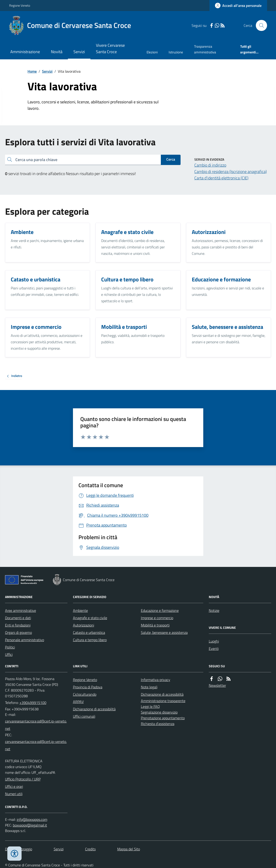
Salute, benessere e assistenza (164, 632)
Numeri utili (14, 794)
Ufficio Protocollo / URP (23, 779)
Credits (90, 849)
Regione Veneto (20, 5)
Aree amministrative (21, 610)
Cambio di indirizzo (210, 165)
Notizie (214, 610)
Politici (10, 647)
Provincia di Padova (88, 687)
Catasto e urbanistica (89, 632)
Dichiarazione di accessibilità (94, 709)
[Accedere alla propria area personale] (238, 5)
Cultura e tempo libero (90, 640)
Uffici (9, 654)
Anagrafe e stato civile (90, 618)
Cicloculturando (85, 694)
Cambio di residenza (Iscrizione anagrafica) (231, 172)
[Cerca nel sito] (259, 25)
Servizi (79, 52)
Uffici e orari (14, 786)
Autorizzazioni (84, 625)
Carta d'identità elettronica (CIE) (221, 178)
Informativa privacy (156, 680)
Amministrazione (25, 52)
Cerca (171, 159)
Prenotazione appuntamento (163, 718)
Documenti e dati (18, 618)
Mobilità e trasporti (155, 625)
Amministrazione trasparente (163, 701)
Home (32, 71)
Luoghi (214, 641)
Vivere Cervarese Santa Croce (110, 48)
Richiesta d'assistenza (158, 724)
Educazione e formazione (160, 610)
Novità (57, 52)
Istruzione (176, 52)
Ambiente (80, 610)
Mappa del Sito (129, 849)
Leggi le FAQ (150, 706)
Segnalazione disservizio (159, 712)
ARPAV (78, 702)
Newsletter (217, 685)
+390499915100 (33, 703)
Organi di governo (18, 632)
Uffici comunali (84, 716)
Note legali (149, 687)
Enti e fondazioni (18, 625)
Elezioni (152, 52)
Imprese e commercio (157, 618)
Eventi (214, 648)
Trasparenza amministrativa (205, 49)
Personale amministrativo (25, 640)
